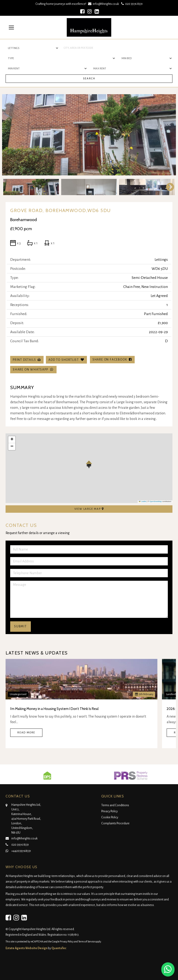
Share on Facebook (112, 359)
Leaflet (143, 501)
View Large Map (89, 509)
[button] (89, 464)
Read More (26, 733)
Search (89, 79)
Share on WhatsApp (33, 369)
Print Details (24, 360)
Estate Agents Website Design (27, 948)
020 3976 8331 (132, 4)
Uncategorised (18, 694)
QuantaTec (59, 948)
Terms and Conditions (115, 805)
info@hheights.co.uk (104, 4)
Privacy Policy (110, 811)
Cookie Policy (110, 817)
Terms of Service (87, 941)
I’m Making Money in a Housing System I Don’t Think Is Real (54, 709)
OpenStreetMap (156, 501)
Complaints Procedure (115, 823)
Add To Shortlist (64, 360)
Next (168, 187)
